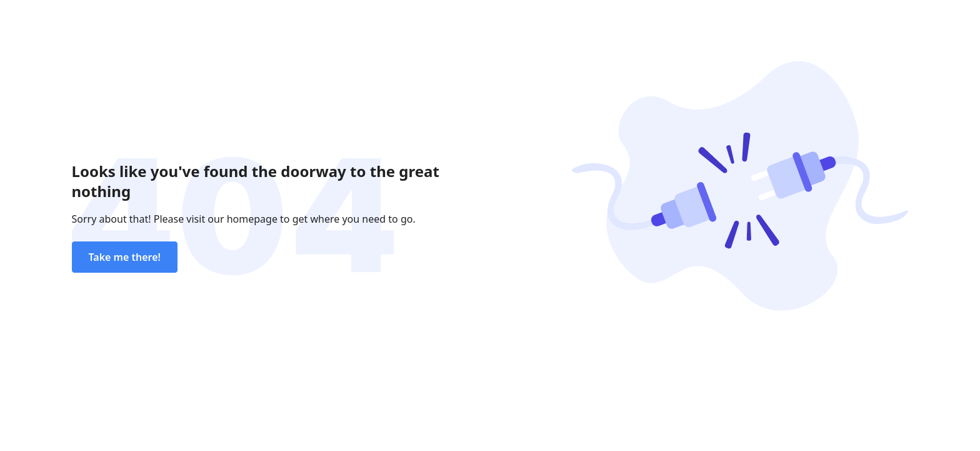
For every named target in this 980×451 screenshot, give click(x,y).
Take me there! (125, 257)
